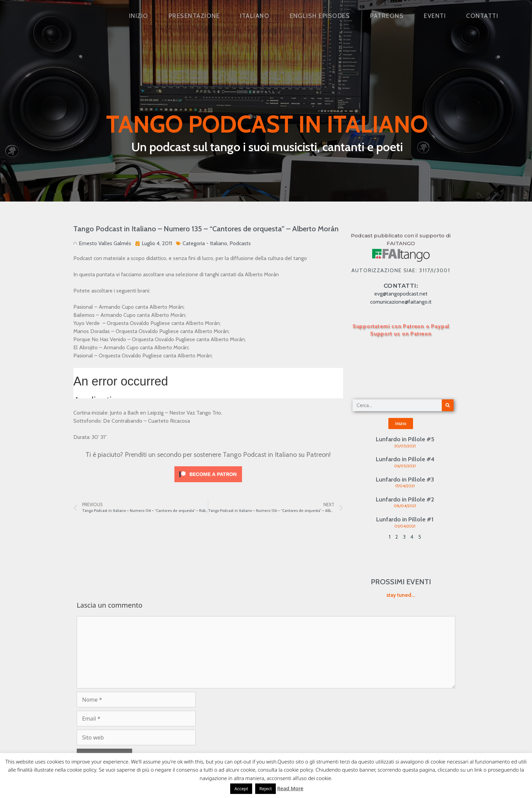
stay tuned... (401, 595)
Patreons (387, 16)
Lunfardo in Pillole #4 (405, 459)
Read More (290, 788)
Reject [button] (265, 789)
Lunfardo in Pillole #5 (405, 439)
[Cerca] (448, 405)
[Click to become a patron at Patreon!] (208, 484)
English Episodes (320, 16)
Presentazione (194, 16)
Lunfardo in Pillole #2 (405, 499)
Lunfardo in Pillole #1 (405, 519)
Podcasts (240, 243)
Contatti (482, 16)
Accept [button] (241, 789)
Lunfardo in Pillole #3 (405, 479)
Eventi (435, 16)
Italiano (255, 16)
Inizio (139, 16)
